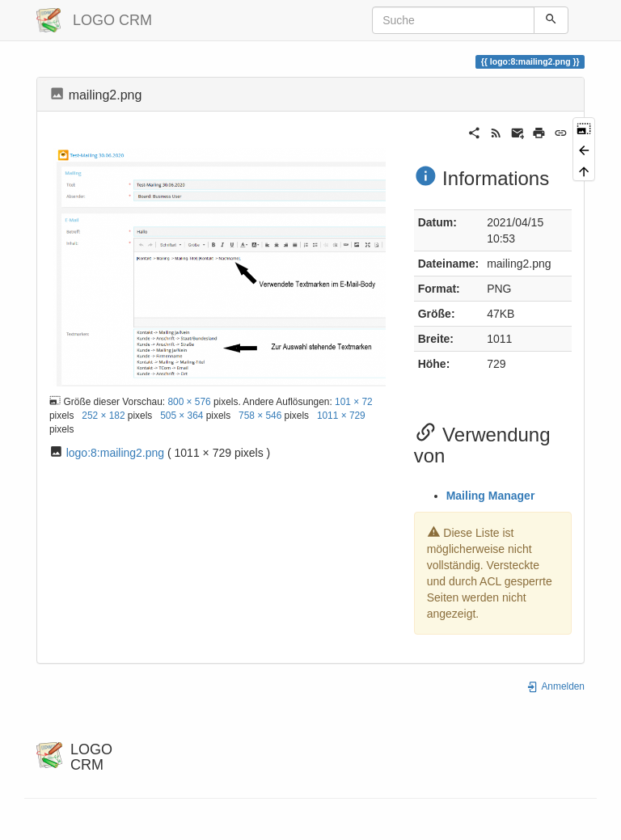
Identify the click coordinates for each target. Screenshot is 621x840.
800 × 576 (189, 402)
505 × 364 (182, 416)
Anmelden (556, 686)
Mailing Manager (491, 496)
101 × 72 (354, 402)
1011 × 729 (341, 416)
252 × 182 (103, 416)
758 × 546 (260, 416)
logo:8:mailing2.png (115, 453)
